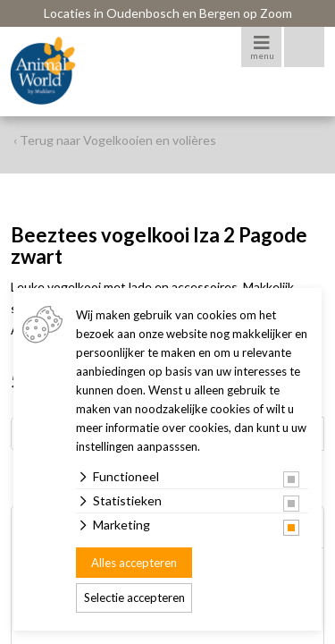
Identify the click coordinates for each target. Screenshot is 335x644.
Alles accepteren (134, 563)
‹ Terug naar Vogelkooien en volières (115, 140)
